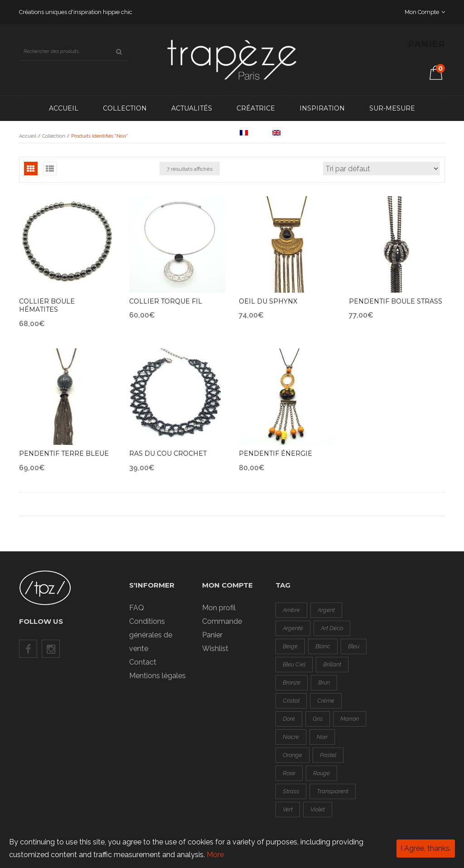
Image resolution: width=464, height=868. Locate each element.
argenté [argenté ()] (293, 628)
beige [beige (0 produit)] (290, 646)
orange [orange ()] (292, 755)
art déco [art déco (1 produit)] (332, 628)
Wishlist (215, 649)
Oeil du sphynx (268, 301)
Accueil (64, 108)
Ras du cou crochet (168, 453)
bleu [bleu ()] (354, 646)
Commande (222, 621)
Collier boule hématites (47, 306)
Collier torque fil (166, 301)
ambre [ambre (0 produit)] (291, 610)
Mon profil (219, 608)
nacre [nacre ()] (291, 737)
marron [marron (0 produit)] (350, 719)
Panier (212, 635)
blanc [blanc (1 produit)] (323, 646)
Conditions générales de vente (151, 635)
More (215, 855)
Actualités (192, 108)
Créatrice (256, 108)
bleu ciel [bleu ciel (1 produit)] (294, 664)
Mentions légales (157, 676)
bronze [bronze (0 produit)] (292, 682)
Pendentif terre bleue (64, 453)
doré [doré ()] (289, 719)
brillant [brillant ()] (332, 664)
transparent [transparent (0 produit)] (333, 791)
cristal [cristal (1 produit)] (291, 701)
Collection (125, 108)
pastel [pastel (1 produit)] (328, 755)
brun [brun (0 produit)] (324, 682)
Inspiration (322, 108)
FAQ (137, 608)
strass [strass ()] (291, 791)
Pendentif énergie (275, 453)
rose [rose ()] (289, 773)
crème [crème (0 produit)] (326, 701)
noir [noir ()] (322, 737)
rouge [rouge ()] (321, 773)
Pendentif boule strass (396, 301)
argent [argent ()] (326, 610)
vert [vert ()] (288, 809)
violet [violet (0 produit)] (318, 809)
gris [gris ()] (318, 719)
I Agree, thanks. (426, 848)
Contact (199, 133)
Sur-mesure (392, 108)
